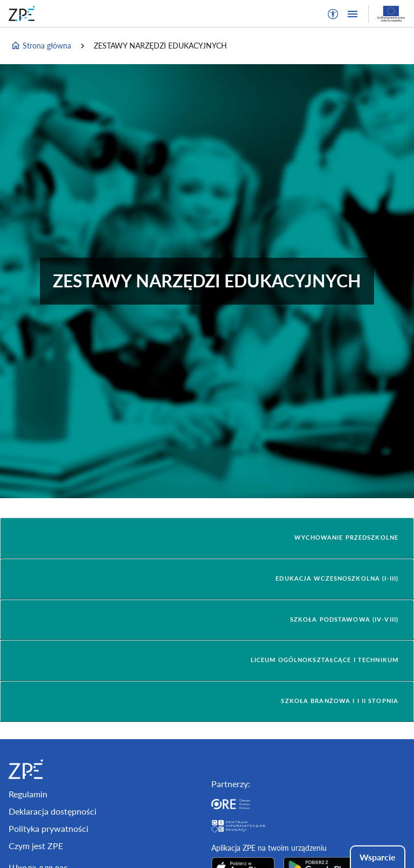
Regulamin (28, 794)
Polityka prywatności (49, 828)
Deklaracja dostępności (53, 811)
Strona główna (41, 46)
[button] (333, 14)
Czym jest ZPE (36, 846)
